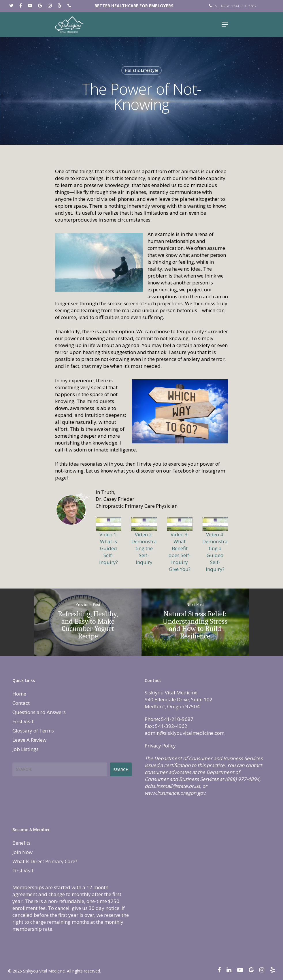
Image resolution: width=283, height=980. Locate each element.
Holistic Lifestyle (141, 70)
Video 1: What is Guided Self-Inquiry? (109, 548)
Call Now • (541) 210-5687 (233, 6)
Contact (21, 703)
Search (121, 770)
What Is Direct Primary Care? (45, 861)
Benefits (21, 843)
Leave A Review (29, 740)
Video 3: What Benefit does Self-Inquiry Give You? (180, 552)
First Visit (23, 721)
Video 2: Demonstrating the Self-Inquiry (144, 548)
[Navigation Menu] (225, 25)
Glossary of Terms (33, 731)
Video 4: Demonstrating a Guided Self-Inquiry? (215, 552)
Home (19, 694)
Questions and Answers (39, 712)
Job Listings (26, 749)
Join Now (22, 852)
